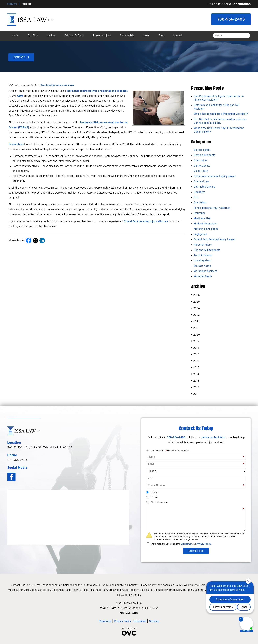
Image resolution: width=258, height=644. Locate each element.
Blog (161, 36)
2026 (195, 295)
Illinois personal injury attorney (212, 208)
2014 (195, 374)
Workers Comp (202, 266)
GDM (20, 96)
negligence (200, 234)
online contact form (213, 438)
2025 (195, 302)
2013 (195, 381)
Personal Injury (102, 36)
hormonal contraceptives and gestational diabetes (97, 91)
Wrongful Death (203, 277)
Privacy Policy (204, 544)
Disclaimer (186, 544)
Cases (147, 36)
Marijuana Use (202, 219)
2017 (195, 355)
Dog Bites (200, 192)
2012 (195, 387)
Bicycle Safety (202, 150)
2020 (196, 335)
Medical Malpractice (206, 224)
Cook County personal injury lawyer (57, 85)
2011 (195, 394)
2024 (195, 308)
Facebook (26, 4)
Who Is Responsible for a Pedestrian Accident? (221, 114)
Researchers (16, 144)
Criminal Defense (74, 36)
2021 (195, 328)
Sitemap (154, 621)
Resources (105, 621)
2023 (195, 315)
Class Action (201, 171)
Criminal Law (201, 182)
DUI (196, 197)
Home (15, 36)
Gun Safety (200, 203)
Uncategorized (202, 261)
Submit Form (196, 551)
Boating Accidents (205, 155)
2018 (195, 348)
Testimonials (127, 36)
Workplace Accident (206, 271)
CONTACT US (21, 58)
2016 (195, 361)
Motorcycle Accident (206, 229)
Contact (178, 36)
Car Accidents (202, 166)
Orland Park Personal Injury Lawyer (215, 240)
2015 (195, 368)
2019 (195, 341)
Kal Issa (51, 36)
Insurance (200, 213)
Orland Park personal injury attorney (146, 222)
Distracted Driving (204, 187)
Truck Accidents (203, 255)
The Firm (33, 36)
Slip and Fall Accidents (207, 250)
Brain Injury (201, 161)
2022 (195, 322)
